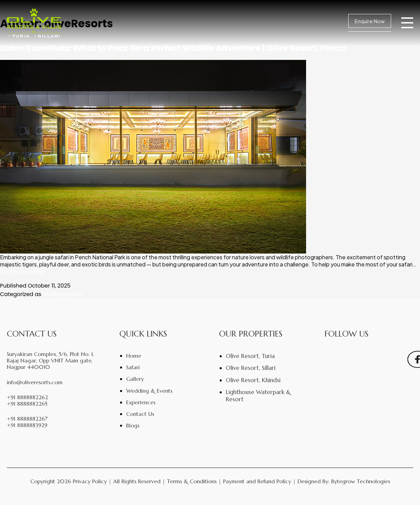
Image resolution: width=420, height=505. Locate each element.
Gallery (135, 379)
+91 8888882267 (27, 419)
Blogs (133, 425)
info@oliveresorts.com (35, 382)
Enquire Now (370, 21)
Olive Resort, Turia (250, 356)
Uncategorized (63, 294)
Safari (133, 367)
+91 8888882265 (27, 404)
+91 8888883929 (27, 425)
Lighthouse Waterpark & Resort (258, 395)
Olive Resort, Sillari (251, 368)
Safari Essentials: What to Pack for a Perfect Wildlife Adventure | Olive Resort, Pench (173, 48)
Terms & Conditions (192, 481)
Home (134, 356)
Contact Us (140, 414)
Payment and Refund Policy (257, 481)
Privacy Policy (90, 481)
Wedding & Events (149, 391)
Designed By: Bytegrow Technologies (344, 481)
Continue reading (22, 271)
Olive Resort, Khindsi (253, 380)
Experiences (141, 402)
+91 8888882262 (27, 397)
